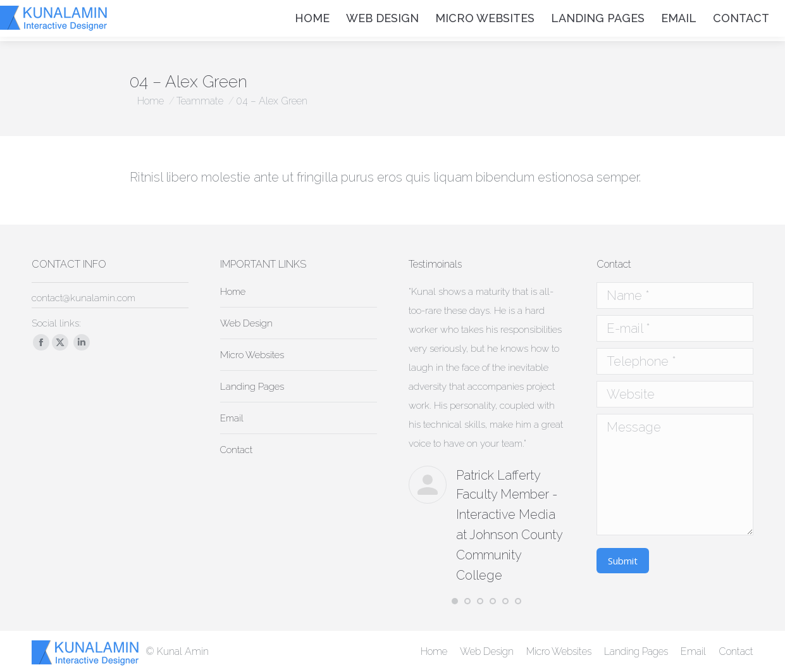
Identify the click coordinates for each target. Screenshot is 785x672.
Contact (236, 450)
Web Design (246, 323)
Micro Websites (252, 355)
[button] (455, 601)
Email (232, 418)
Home (233, 292)
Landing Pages (252, 387)
